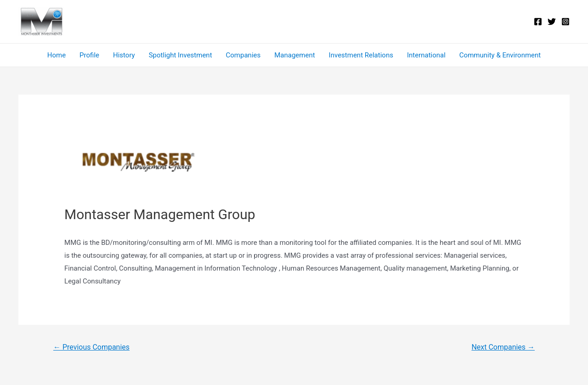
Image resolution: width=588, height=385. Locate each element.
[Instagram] (565, 22)
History (124, 55)
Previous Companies (91, 347)
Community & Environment (500, 55)
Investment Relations (361, 55)
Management (294, 55)
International (426, 55)
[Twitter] (552, 22)
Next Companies (503, 347)
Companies (243, 55)
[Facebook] (538, 22)
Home (57, 55)
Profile (89, 55)
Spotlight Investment (181, 55)
